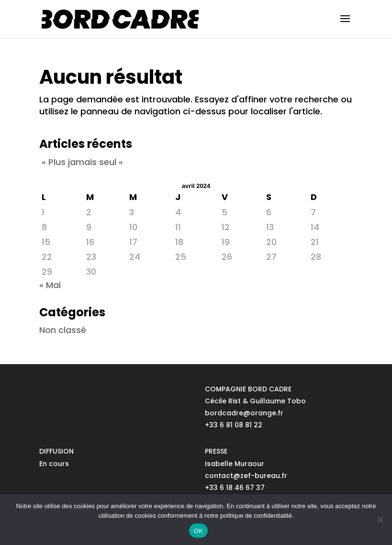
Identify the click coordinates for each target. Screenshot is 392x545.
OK (198, 531)
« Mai (50, 285)
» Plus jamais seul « (82, 162)
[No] (380, 520)
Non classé (63, 330)
